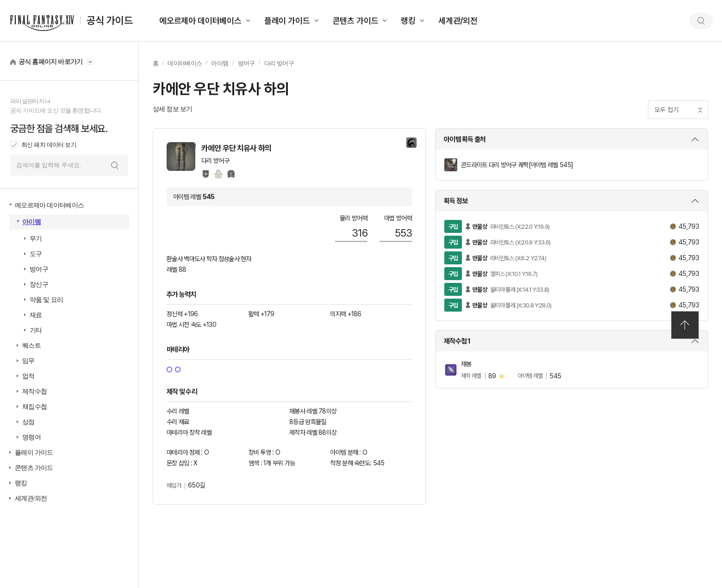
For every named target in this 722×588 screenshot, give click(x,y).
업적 (28, 376)
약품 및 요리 (46, 300)
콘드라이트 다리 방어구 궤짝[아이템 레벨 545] (517, 165)
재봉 (466, 364)
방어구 (39, 269)
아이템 (31, 222)
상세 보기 (572, 139)
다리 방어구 (279, 63)
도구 (36, 254)
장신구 (39, 285)
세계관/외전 (458, 21)
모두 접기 (666, 110)
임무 (28, 361)
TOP (685, 325)
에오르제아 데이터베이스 (200, 21)
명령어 (31, 437)
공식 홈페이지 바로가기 (51, 62)
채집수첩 (34, 407)
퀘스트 (31, 346)
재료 (36, 315)
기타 (36, 330)
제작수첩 (34, 391)
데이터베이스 (185, 63)
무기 (36, 239)
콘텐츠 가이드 (356, 21)
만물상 (480, 227)
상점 (28, 422)
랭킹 (408, 21)
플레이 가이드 (287, 21)
